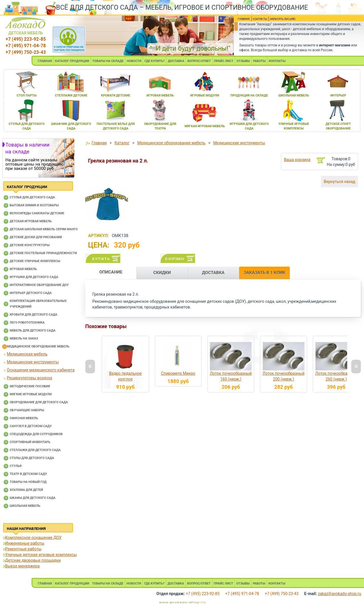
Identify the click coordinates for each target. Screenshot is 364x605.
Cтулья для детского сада (32, 197)
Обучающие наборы (27, 410)
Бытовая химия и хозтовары (34, 205)
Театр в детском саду (28, 474)
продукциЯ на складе (249, 95)
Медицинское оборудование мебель (38, 346)
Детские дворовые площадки (33, 560)
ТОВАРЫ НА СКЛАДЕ (108, 61)
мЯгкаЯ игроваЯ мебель (205, 126)
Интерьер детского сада (31, 293)
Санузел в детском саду (31, 426)
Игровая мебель (23, 269)
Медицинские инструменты (33, 362)
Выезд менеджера (22, 566)
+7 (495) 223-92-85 (26, 39)
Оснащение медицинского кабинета (41, 370)
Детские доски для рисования (36, 237)
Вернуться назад (340, 182)
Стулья (16, 466)
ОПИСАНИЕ (111, 272)
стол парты (26, 95)
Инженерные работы (25, 543)
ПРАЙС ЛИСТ (224, 61)
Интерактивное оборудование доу (39, 285)
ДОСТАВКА (176, 61)
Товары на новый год (28, 482)
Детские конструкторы (30, 245)
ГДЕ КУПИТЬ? (155, 61)
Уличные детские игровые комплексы (41, 555)
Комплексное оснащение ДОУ (33, 538)
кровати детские (116, 95)
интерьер (338, 95)
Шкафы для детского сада (33, 498)
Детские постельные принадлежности (43, 253)
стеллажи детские (71, 95)
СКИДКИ (162, 273)
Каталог (122, 143)
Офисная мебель (24, 418)
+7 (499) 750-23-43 (26, 52)
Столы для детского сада (32, 458)
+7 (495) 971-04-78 (26, 46)
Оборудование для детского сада (39, 402)
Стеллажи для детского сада (35, 450)
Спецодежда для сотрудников (36, 434)
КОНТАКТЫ (277, 61)
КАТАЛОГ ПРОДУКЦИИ (72, 61)
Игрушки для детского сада (34, 277)
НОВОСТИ (134, 61)
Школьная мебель (25, 506)
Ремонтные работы (23, 549)
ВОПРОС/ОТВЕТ (199, 61)
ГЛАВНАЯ (45, 61)
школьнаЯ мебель (294, 95)
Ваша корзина (297, 160)
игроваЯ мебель (160, 95)
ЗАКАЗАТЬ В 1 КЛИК (264, 273)
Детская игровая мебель (31, 221)
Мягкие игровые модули (31, 394)
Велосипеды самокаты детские (37, 213)
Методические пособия (30, 386)
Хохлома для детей (26, 490)
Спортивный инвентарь (30, 442)
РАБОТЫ (259, 61)
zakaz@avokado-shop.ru (340, 594)
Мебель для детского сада (33, 331)
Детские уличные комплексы (35, 261)
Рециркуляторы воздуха (29, 378)
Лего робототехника (27, 323)
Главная (99, 143)
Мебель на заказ (24, 338)
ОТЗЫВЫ (243, 61)
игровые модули (205, 95)
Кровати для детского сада (33, 315)
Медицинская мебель (27, 354)
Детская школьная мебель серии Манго (44, 229)
